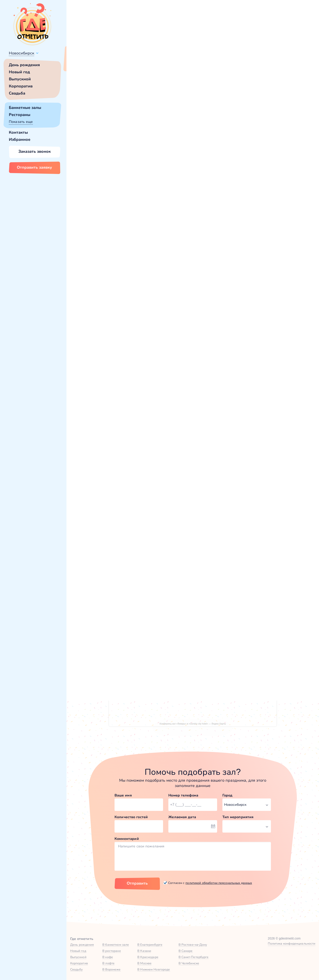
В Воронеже (111, 969)
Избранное (20, 139)
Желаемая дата (182, 817)
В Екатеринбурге (150, 945)
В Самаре (186, 951)
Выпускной (20, 79)
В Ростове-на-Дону (193, 945)
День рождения (24, 65)
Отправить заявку (34, 167)
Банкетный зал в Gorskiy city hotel (122, 472)
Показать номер (237, 153)
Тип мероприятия (238, 817)
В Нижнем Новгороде (154, 969)
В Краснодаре (148, 957)
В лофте (108, 963)
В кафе (108, 957)
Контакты (18, 132)
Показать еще (21, 122)
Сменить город (106, 64)
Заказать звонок (35, 151)
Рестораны (20, 115)
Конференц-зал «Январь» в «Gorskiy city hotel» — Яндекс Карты (193, 724)
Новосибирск (21, 53)
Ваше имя (123, 795)
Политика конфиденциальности (292, 943)
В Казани (144, 951)
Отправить (137, 883)
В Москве (144, 963)
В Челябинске (189, 963)
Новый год (19, 72)
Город (228, 795)
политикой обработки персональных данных (219, 883)
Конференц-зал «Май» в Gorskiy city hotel (236, 472)
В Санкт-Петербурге (194, 957)
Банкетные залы (25, 108)
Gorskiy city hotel (98, 209)
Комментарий (127, 839)
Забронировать (136, 504)
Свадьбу (77, 969)
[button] (89, 126)
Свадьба (17, 93)
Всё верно (79, 64)
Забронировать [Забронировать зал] (248, 176)
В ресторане (112, 951)
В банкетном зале (116, 945)
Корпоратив (21, 86)
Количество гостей (131, 817)
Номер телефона (183, 795)
